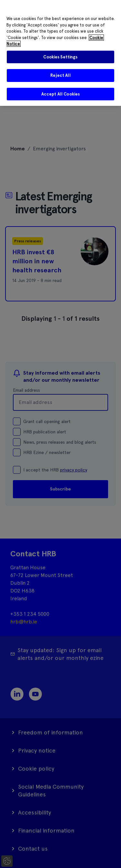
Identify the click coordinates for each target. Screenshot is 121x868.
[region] (60, 53)
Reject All (60, 75)
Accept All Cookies (60, 94)
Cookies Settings (60, 57)
